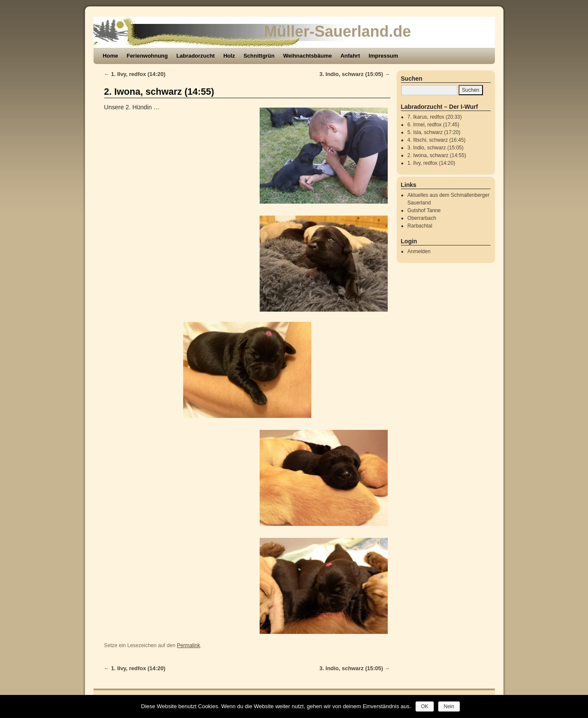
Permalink (188, 645)
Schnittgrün (259, 56)
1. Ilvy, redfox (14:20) (135, 74)
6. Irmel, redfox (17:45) (433, 125)
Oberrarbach (422, 218)
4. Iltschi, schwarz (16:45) (436, 140)
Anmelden (419, 251)
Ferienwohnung (147, 56)
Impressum (383, 56)
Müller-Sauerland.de (338, 31)
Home (111, 56)
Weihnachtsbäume (307, 56)
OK (425, 706)
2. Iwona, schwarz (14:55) (159, 92)
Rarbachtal (420, 226)
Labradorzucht (196, 56)
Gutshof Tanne (424, 210)
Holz (229, 56)
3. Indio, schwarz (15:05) (355, 74)
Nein (449, 706)
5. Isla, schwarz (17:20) (434, 132)
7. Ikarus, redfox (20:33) (434, 117)
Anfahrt (350, 56)
